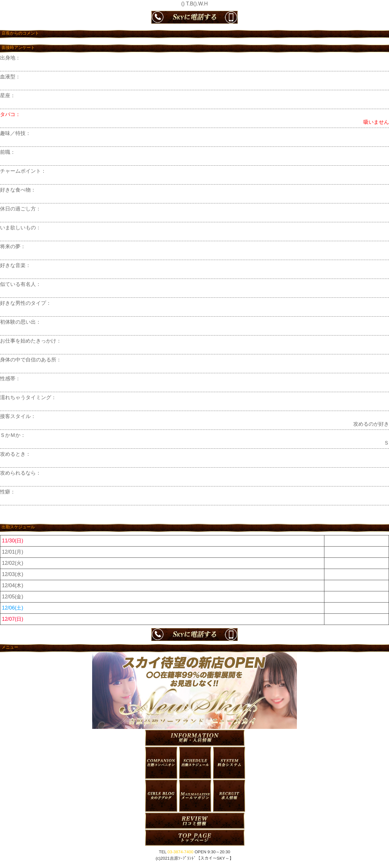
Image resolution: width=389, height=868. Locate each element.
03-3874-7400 (181, 852)
